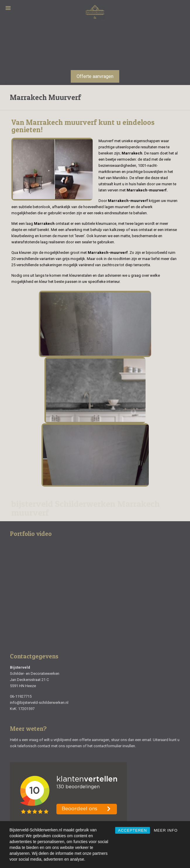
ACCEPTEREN (133, 830)
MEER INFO (166, 830)
